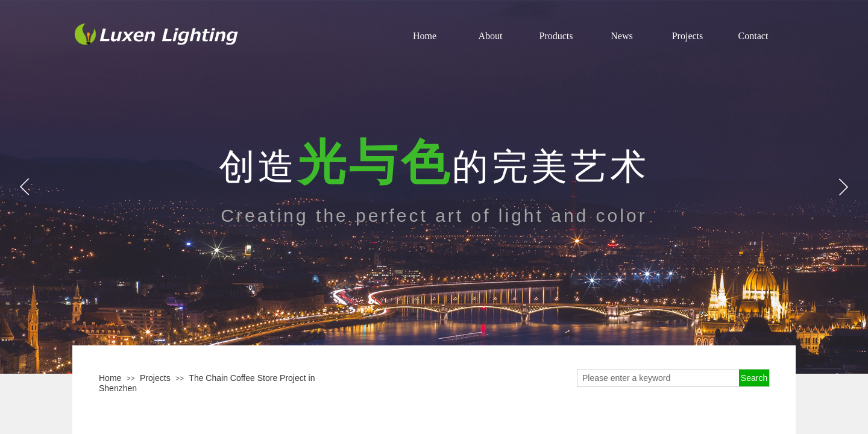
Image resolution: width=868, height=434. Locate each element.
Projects (155, 378)
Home (110, 378)
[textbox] (658, 378)
